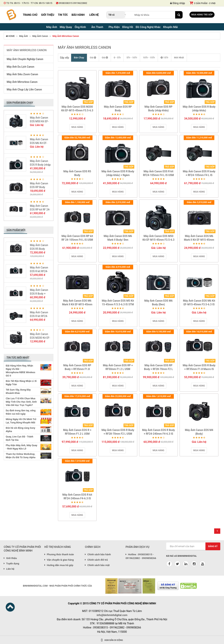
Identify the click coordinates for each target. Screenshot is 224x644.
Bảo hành (78, 15)
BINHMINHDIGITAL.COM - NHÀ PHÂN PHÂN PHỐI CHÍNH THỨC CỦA (57, 586)
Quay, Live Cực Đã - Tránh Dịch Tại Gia (20, 438)
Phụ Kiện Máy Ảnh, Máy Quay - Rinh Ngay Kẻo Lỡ (21, 447)
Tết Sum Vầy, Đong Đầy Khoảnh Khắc (18, 391)
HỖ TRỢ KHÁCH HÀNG (58, 547)
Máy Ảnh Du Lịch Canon (21, 67)
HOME (10, 36)
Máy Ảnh (23, 36)
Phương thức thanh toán (59, 554)
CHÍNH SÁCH (93, 547)
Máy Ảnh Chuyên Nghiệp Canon (25, 59)
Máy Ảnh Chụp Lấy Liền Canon (24, 89)
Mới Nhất (179, 58)
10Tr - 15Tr (149, 58)
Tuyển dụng (11, 563)
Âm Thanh (97, 27)
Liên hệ (94, 15)
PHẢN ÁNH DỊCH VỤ (137, 547)
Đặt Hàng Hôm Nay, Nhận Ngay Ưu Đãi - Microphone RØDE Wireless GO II (21, 371)
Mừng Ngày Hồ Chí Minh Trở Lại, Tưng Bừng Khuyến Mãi (21, 421)
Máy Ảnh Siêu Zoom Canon (22, 74)
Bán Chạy (79, 58)
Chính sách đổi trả (96, 560)
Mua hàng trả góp (202, 15)
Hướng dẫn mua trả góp (59, 565)
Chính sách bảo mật (97, 565)
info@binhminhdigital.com (112, 615)
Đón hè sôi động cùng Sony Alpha (20, 430)
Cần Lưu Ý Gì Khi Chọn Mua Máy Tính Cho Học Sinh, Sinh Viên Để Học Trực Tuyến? (21, 402)
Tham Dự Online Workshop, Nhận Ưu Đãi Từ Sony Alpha (21, 456)
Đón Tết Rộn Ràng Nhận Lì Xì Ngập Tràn (21, 383)
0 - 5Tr (117, 58)
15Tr (164, 58)
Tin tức (63, 15)
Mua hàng (77, 127)
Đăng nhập (178, 3)
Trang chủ (30, 15)
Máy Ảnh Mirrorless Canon (66, 36)
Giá (93, 58)
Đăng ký (213, 546)
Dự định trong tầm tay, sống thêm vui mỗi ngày (21, 412)
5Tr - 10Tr (132, 58)
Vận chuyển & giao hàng (59, 560)
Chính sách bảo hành (98, 554)
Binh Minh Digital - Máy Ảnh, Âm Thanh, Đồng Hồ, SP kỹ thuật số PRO (11, 15)
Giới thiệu (48, 15)
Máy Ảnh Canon (40, 36)
